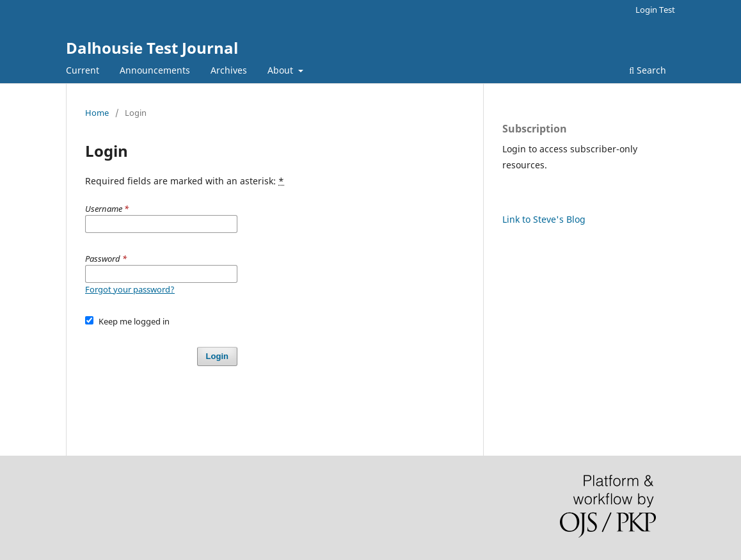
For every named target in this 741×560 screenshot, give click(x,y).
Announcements (155, 70)
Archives (229, 70)
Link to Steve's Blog (544, 219)
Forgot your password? (130, 289)
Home (97, 113)
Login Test (655, 10)
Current (83, 70)
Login (217, 356)
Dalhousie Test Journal (152, 48)
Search (648, 70)
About (282, 70)
